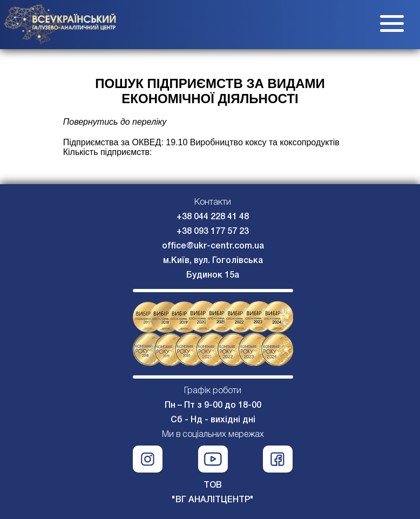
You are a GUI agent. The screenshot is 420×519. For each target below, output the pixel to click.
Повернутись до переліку (115, 122)
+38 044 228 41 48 (213, 217)
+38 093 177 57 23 (213, 232)
